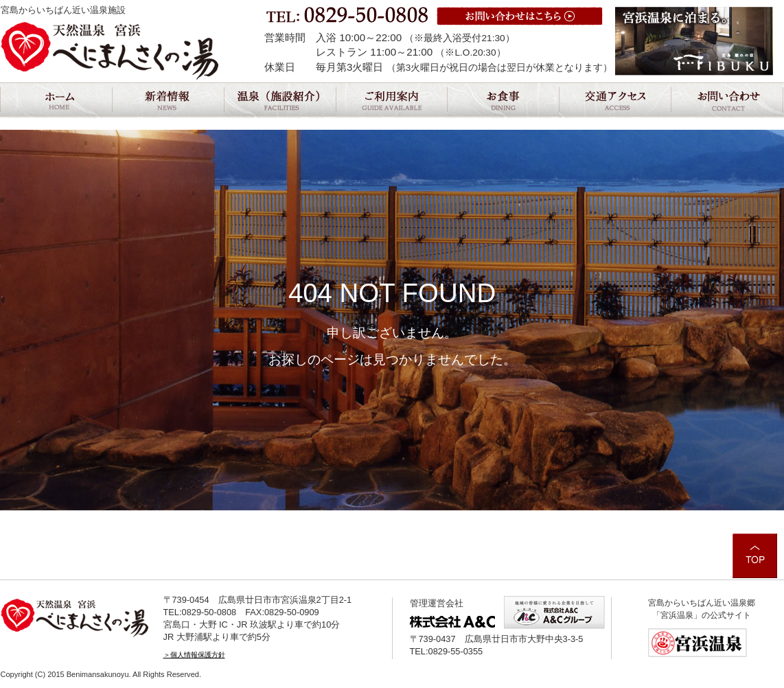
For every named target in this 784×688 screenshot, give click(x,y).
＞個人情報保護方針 (194, 655)
